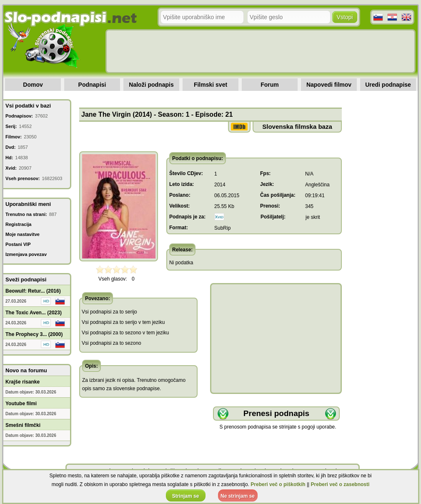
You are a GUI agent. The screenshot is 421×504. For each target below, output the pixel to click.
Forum (270, 85)
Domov (33, 85)
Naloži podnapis (151, 85)
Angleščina (317, 185)
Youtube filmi (21, 404)
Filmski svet (210, 85)
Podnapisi (92, 85)
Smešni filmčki (23, 425)
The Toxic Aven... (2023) (34, 313)
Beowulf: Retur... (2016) (33, 291)
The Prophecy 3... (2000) (34, 334)
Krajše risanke (23, 382)
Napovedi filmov (329, 85)
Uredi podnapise (388, 85)
